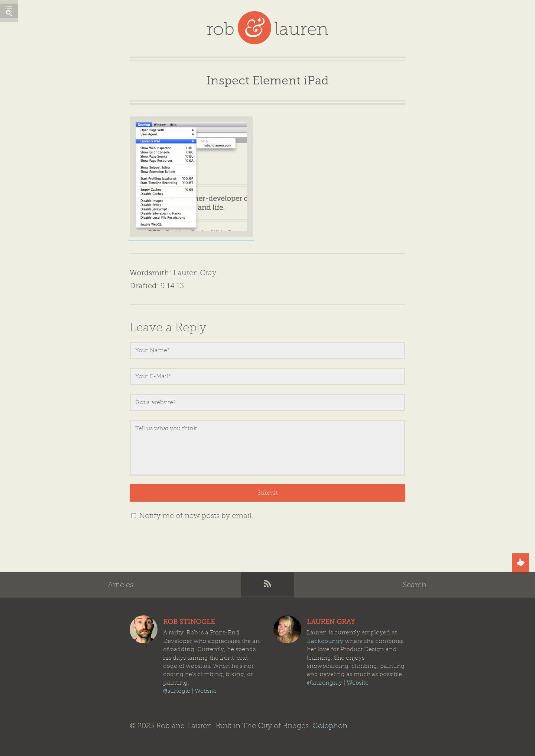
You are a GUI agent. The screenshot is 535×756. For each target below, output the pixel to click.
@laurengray (325, 683)
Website (206, 691)
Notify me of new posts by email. (196, 516)
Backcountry (325, 641)
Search (415, 585)
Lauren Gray (195, 273)
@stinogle (177, 691)
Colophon (330, 726)
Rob (144, 629)
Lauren (287, 629)
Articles (121, 585)
